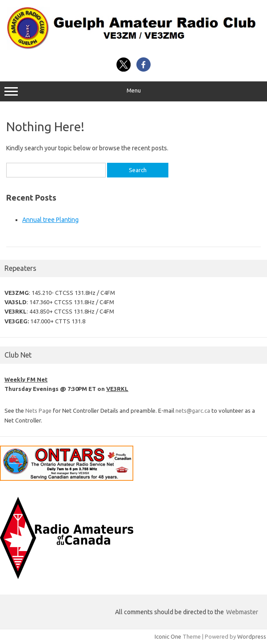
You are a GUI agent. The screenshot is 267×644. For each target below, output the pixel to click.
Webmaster (242, 612)
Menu (133, 92)
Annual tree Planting (50, 220)
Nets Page (38, 411)
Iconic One (168, 636)
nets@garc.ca (193, 411)
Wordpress (252, 636)
